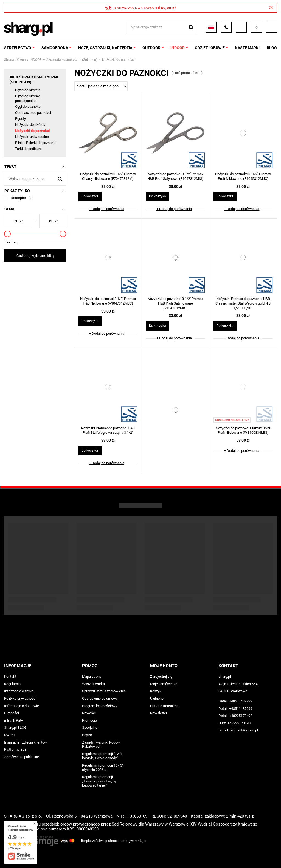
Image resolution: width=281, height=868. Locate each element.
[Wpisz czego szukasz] (35, 179)
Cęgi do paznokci (28, 107)
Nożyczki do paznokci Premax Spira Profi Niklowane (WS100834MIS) (243, 430)
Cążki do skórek (27, 90)
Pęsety (20, 119)
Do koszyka (90, 196)
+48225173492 (241, 716)
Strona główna (15, 60)
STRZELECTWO (18, 48)
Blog (272, 48)
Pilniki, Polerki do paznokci (36, 143)
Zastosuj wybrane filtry (35, 256)
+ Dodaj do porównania (107, 209)
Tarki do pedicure (28, 149)
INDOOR (178, 48)
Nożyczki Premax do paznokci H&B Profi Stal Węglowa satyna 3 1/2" (108, 430)
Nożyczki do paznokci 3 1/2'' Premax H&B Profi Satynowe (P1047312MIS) (175, 176)
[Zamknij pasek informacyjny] (271, 8)
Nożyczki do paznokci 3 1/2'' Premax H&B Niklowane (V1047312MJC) (108, 301)
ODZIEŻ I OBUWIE (210, 48)
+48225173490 (239, 723)
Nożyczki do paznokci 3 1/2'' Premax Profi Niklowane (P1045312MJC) (243, 176)
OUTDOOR (151, 48)
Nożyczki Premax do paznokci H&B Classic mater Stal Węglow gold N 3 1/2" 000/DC (243, 303)
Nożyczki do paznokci (32, 131)
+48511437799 (241, 701)
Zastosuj (11, 242)
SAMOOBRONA (55, 48)
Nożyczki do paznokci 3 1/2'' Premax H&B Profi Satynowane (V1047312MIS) (175, 303)
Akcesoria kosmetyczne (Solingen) (72, 60)
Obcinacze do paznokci (33, 113)
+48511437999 (241, 709)
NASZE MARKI (247, 48)
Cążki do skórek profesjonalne (27, 98)
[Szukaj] (60, 179)
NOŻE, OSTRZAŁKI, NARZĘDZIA (105, 48)
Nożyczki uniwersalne (32, 137)
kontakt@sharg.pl (244, 730)
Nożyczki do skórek (30, 125)
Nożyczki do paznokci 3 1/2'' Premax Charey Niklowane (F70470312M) (108, 176)
